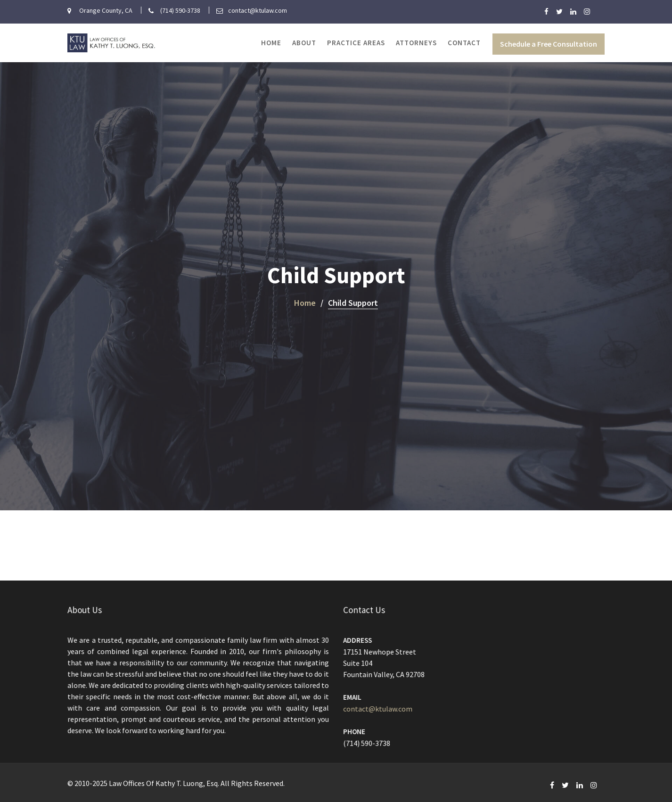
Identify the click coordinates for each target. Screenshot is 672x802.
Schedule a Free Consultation (549, 44)
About (304, 43)
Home (271, 43)
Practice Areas (356, 43)
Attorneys (416, 43)
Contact (464, 43)
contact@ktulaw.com (379, 708)
